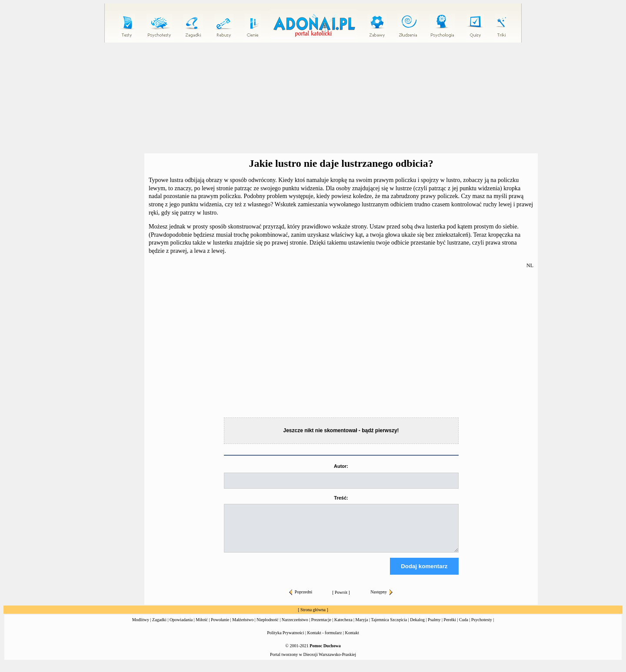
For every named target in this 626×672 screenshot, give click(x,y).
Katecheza (343, 627)
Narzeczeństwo (295, 627)
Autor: (341, 466)
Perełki (450, 627)
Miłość (202, 627)
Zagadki (159, 627)
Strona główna (313, 617)
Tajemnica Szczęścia (389, 627)
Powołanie (220, 627)
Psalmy (434, 627)
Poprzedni (301, 600)
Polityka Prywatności (285, 641)
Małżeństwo (243, 627)
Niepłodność (268, 627)
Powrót (341, 600)
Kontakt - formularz (325, 641)
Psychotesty (482, 627)
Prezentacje (321, 627)
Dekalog (417, 627)
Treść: (341, 498)
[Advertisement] (313, 98)
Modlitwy (141, 627)
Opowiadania (181, 627)
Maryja (362, 627)
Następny (381, 600)
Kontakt (352, 641)
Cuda (464, 627)
